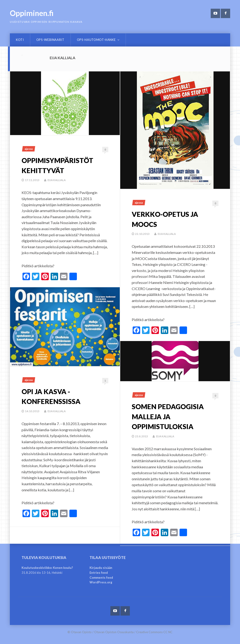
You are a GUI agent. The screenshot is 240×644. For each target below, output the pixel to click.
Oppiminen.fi (32, 13)
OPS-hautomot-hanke (96, 40)
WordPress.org (101, 582)
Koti (20, 40)
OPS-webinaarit (50, 40)
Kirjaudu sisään (101, 568)
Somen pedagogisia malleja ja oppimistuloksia (174, 416)
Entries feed (99, 573)
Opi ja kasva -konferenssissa (56, 396)
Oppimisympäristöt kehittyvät (64, 165)
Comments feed (101, 578)
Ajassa (29, 149)
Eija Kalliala (57, 180)
